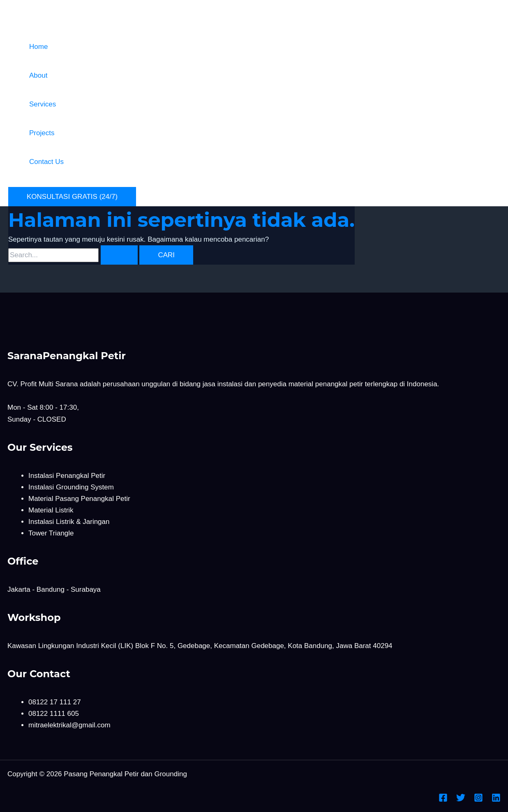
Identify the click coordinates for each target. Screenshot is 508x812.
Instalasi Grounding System (71, 487)
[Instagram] (478, 800)
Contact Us (46, 162)
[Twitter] (461, 800)
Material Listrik (51, 510)
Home (38, 47)
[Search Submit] (119, 255)
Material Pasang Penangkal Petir (79, 499)
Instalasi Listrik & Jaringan (69, 522)
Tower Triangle (51, 533)
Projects (42, 133)
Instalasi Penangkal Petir (67, 476)
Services (43, 104)
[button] (72, 197)
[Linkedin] (496, 800)
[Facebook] (443, 800)
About (38, 75)
